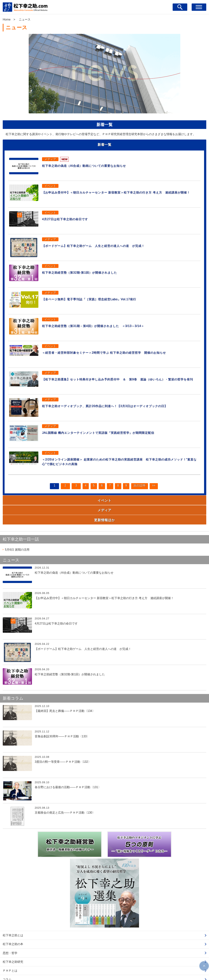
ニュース (9, 959)
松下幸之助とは (13, 906)
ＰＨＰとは (10, 942)
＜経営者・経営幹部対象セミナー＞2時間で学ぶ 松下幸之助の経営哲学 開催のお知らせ (118, 350)
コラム (7, 950)
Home (7, 19)
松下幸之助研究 (13, 933)
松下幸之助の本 (13, 915)
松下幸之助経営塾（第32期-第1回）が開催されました (87, 270)
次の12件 (139, 485)
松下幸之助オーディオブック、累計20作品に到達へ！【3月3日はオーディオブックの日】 (118, 404)
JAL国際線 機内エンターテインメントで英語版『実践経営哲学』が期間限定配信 (110, 430)
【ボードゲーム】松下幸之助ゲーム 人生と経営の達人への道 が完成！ (104, 244)
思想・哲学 (10, 924)
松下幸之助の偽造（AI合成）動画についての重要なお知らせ (93, 163)
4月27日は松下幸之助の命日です (69, 217)
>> (154, 485)
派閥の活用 (17, 521)
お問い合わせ (12, 968)
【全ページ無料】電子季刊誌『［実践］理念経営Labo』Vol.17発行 (99, 297)
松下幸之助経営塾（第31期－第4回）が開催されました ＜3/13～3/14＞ (104, 324)
